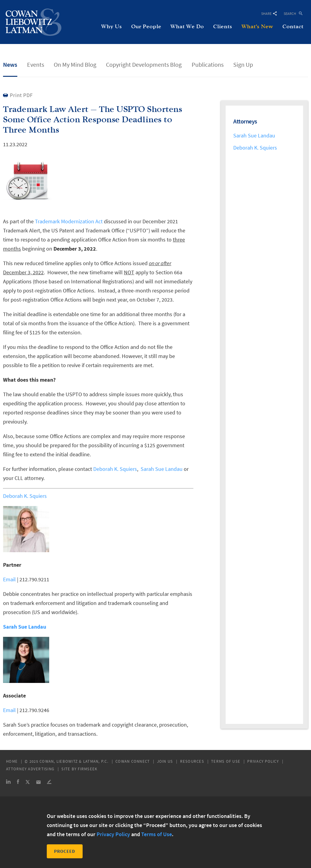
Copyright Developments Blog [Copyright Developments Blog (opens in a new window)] (144, 64)
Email (9, 579)
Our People (146, 27)
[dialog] (155, 832)
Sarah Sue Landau (162, 469)
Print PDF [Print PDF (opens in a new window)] (21, 95)
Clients (223, 27)
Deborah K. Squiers (115, 469)
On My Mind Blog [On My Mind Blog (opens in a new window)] (75, 64)
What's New (257, 27)
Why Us (111, 27)
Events (36, 64)
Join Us (165, 761)
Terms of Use (226, 761)
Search (290, 13)
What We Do (187, 27)
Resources (192, 761)
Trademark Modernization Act (69, 221)
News (10, 64)
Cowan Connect (133, 761)
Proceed (65, 851)
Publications (208, 64)
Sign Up (243, 64)
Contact (293, 27)
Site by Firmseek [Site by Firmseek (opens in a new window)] (79, 769)
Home (12, 761)
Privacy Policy (263, 761)
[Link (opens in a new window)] (8, 783)
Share (269, 14)
